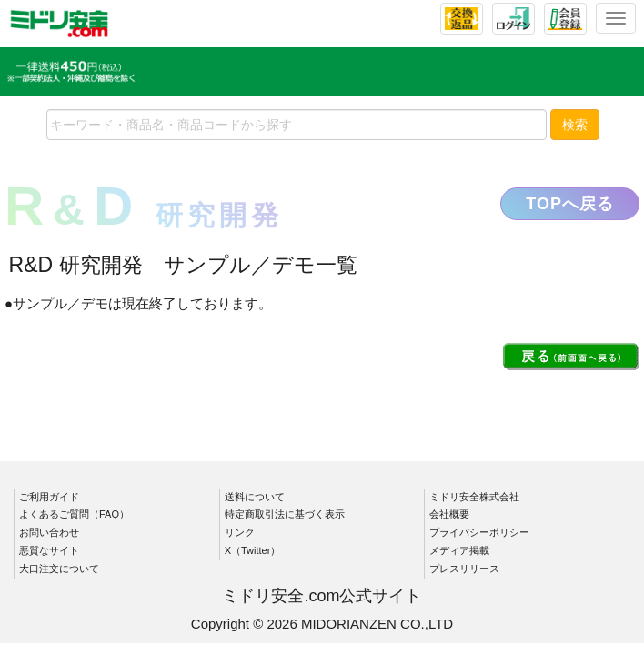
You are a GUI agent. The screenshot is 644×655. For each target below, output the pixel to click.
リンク (240, 532)
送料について (255, 497)
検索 (575, 125)
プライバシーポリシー (479, 532)
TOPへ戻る (570, 204)
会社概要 (449, 514)
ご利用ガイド (49, 497)
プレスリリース (464, 569)
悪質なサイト (49, 550)
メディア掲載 (459, 550)
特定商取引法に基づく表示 (285, 514)
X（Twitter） (253, 550)
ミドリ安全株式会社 (474, 497)
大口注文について (59, 569)
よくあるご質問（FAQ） (74, 514)
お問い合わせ (49, 532)
